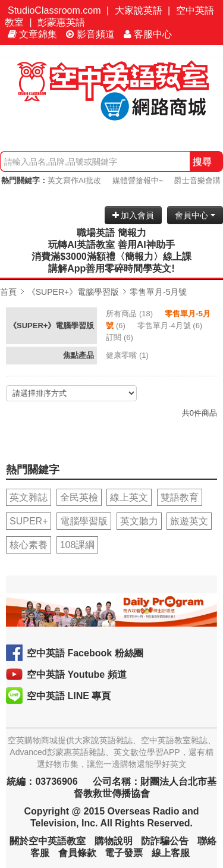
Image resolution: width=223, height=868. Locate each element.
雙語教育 (180, 497)
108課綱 (78, 545)
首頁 (8, 292)
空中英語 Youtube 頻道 (77, 674)
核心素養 (29, 545)
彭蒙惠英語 (61, 22)
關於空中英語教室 (48, 841)
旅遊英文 (189, 521)
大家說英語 (139, 10)
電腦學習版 (84, 521)
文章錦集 (32, 34)
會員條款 (77, 853)
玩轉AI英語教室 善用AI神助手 (111, 245)
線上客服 (171, 853)
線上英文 (129, 497)
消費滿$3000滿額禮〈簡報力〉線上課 (111, 257)
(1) (128, 355)
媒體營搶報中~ (138, 180)
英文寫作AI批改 (74, 180)
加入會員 (134, 215)
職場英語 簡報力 (111, 233)
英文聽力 (139, 521)
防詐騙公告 (165, 841)
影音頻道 (90, 34)
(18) (130, 314)
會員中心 (195, 215)
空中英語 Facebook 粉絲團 (85, 653)
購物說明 (114, 841)
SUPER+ (29, 521)
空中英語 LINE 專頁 (69, 696)
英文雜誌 (29, 497)
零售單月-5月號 (158, 292)
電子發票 (124, 853)
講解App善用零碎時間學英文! (111, 268)
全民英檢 (79, 497)
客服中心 (148, 34)
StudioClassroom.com (54, 10)
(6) (171, 325)
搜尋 (202, 161)
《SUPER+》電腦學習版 (73, 292)
